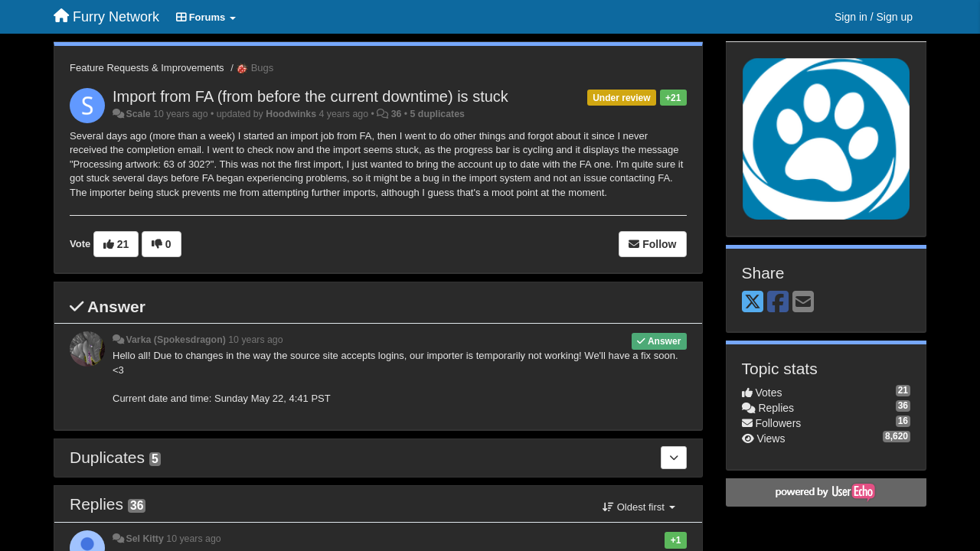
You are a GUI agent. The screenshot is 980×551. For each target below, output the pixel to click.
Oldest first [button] (639, 507)
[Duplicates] (674, 458)
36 (397, 114)
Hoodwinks (291, 114)
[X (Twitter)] (753, 303)
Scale (138, 114)
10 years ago (255, 340)
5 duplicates (438, 114)
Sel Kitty (144, 539)
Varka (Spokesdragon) (175, 340)
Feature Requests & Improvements (147, 68)
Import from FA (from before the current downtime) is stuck (310, 96)
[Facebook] (778, 303)
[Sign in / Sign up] (874, 17)
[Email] (803, 303)
